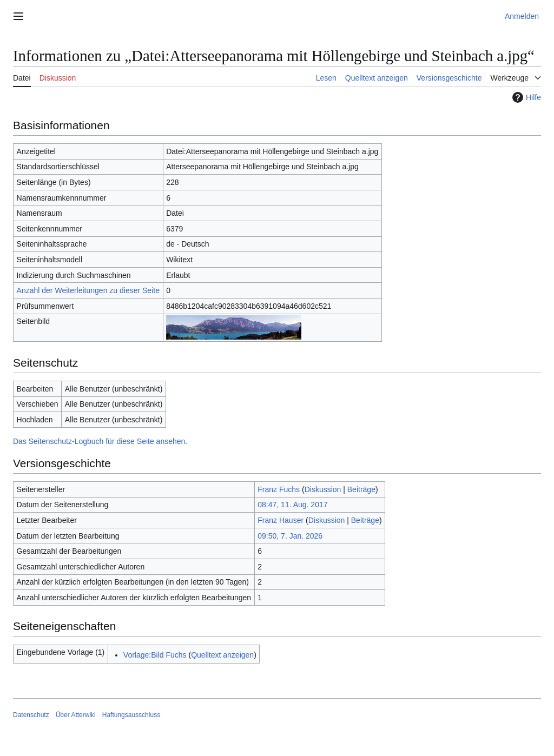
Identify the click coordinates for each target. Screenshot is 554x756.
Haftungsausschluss (131, 715)
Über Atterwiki (76, 715)
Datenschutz (31, 715)
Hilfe (525, 97)
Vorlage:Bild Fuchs (155, 655)
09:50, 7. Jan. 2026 (290, 536)
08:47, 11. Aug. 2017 (292, 505)
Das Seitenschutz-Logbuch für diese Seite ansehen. (100, 441)
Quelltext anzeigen (222, 655)
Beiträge (361, 489)
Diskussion (323, 489)
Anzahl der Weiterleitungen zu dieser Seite (88, 290)
